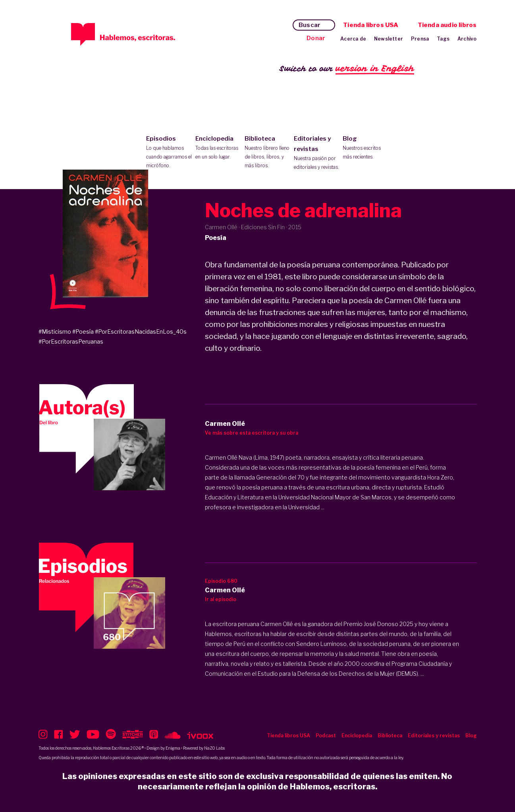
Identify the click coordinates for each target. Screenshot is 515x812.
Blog (366, 148)
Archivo (467, 39)
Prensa (420, 39)
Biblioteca (267, 153)
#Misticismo (55, 332)
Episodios (169, 153)
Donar (316, 38)
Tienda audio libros (447, 25)
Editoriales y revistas (317, 153)
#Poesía (83, 332)
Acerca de (353, 39)
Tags (443, 39)
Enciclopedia (218, 148)
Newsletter (389, 39)
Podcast (326, 736)
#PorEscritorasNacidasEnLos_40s (141, 332)
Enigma (173, 748)
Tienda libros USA (371, 25)
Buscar (310, 25)
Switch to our (347, 69)
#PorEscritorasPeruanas (71, 341)
